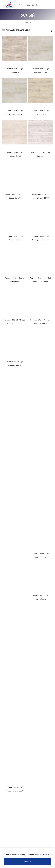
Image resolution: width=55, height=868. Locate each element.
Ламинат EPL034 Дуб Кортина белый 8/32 (15, 112)
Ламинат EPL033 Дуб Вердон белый (15, 70)
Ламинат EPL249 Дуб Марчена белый (15, 364)
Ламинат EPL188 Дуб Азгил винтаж (40, 615)
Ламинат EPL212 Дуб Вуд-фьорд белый (15, 196)
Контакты (6, 715)
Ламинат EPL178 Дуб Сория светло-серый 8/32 (14, 615)
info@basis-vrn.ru (12, 683)
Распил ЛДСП (8, 774)
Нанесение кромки (11, 779)
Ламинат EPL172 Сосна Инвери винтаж (41, 531)
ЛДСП (5, 802)
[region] (27, 858)
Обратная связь (9, 720)
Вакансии (6, 731)
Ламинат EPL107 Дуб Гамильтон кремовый (15, 405)
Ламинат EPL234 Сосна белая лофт (14, 280)
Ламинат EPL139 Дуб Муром (40, 447)
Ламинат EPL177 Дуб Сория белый (14, 573)
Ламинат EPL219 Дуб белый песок (15, 238)
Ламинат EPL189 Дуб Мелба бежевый (15, 657)
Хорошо (27, 862)
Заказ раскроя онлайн (12, 789)
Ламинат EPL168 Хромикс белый (14, 531)
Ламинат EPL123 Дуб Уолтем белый (40, 405)
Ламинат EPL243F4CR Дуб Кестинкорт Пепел (14, 322)
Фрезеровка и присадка (13, 784)
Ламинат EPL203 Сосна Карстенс (41, 154)
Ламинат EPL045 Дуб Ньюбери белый (15, 154)
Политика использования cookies (17, 751)
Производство (9, 726)
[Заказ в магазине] (51, 31)
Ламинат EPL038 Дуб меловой (40, 112)
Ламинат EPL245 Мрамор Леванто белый (40, 322)
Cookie (46, 854)
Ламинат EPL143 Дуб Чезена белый (15, 489)
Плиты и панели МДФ (12, 822)
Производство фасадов (13, 769)
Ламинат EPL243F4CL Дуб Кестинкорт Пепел (41, 280)
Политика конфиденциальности (16, 736)
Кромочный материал (12, 812)
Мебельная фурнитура (12, 817)
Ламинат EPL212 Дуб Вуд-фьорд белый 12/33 (40, 196)
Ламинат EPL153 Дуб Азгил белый (40, 489)
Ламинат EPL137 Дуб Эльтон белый (14, 447)
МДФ (5, 807)
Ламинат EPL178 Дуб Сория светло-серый (40, 573)
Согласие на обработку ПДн (15, 746)
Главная (27, 22)
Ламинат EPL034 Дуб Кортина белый (40, 70)
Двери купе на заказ (12, 764)
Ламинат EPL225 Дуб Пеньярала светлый (40, 238)
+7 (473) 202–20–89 (28, 5)
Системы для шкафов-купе (14, 828)
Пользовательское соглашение (16, 741)
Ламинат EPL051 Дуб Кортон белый (40, 364)
